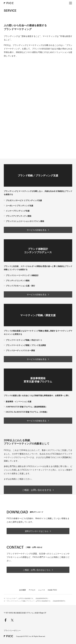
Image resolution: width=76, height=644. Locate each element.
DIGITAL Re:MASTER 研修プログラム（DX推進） (27, 412)
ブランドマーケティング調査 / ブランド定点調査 (26, 345)
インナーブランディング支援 (18, 211)
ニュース (42, 590)
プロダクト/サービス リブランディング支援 (24, 200)
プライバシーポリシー (12, 630)
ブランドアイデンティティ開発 (19, 216)
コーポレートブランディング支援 (19, 206)
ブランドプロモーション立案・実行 (20, 286)
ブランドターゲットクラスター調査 (20, 350)
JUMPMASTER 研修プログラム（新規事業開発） (26, 407)
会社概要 (22, 590)
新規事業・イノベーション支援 (19, 401)
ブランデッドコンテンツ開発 (18, 280)
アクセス (32, 590)
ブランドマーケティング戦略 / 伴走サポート (24, 340)
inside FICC (52, 590)
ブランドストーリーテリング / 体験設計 (22, 275)
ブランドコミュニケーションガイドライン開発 (25, 221)
